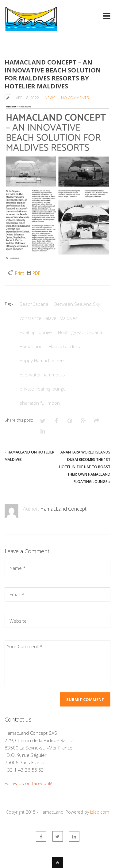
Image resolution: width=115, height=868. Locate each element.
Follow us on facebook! (28, 783)
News (50, 98)
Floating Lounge (36, 332)
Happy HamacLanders (42, 360)
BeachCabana (34, 304)
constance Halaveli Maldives (49, 318)
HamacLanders (64, 346)
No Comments (75, 98)
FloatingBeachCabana (80, 332)
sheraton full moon (40, 403)
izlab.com (100, 812)
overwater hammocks (42, 375)
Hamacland (31, 346)
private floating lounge (43, 389)
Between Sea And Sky (77, 304)
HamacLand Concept (63, 509)
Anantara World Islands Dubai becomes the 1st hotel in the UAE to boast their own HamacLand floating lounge (85, 467)
